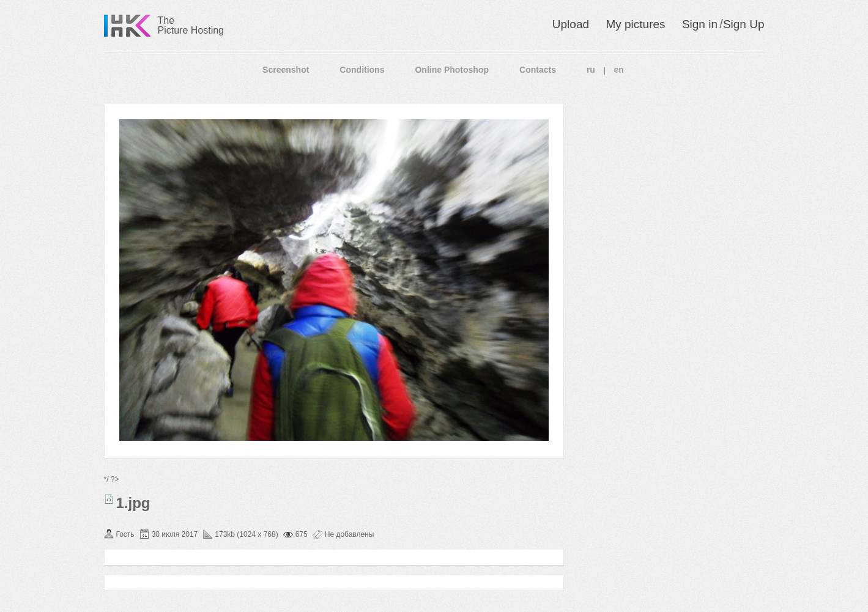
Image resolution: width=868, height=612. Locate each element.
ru (591, 70)
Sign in (700, 24)
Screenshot (286, 70)
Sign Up (744, 24)
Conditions (362, 70)
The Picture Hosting (191, 25)
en (619, 70)
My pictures (635, 24)
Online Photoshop (452, 70)
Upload (571, 24)
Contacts (538, 70)
